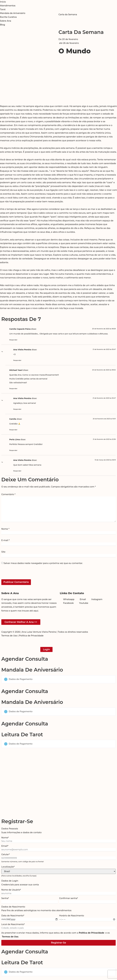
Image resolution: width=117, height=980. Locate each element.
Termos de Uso (9, 636)
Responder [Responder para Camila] (13, 430)
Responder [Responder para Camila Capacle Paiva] (13, 340)
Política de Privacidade (31, 636)
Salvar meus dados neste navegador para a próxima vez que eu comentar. (43, 563)
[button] (59, 679)
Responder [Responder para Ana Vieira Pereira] (17, 360)
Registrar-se (58, 943)
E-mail (6, 540)
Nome (5, 529)
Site (3, 552)
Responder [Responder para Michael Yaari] (13, 389)
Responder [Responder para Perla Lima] (13, 450)
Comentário (8, 494)
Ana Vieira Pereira (22, 350)
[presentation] (19, 574)
